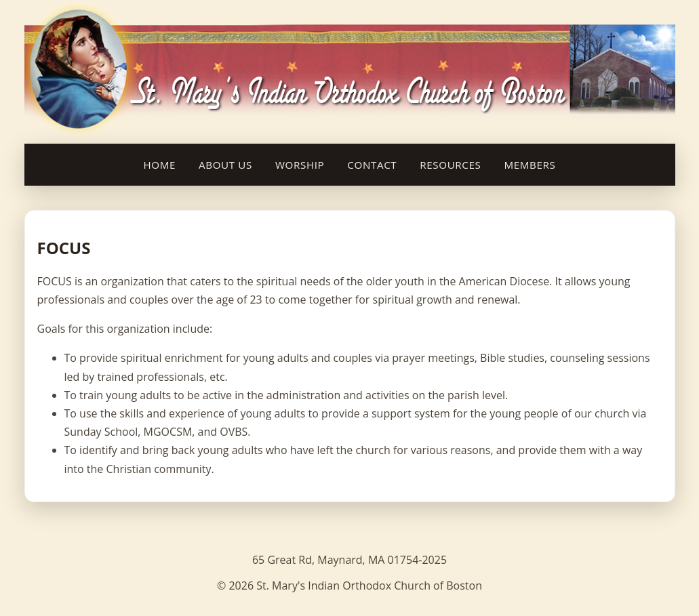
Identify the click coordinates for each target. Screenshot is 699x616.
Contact (372, 165)
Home (160, 165)
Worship (300, 165)
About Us (225, 165)
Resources (450, 165)
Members (530, 165)
